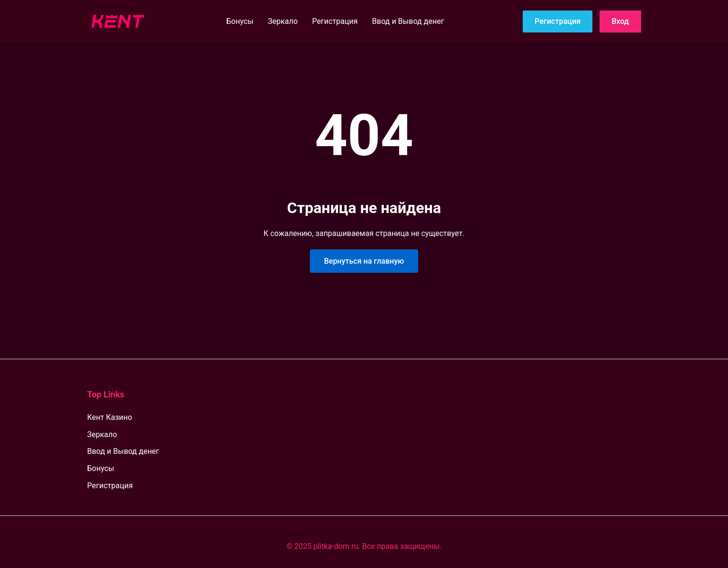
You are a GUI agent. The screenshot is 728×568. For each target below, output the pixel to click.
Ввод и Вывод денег (408, 21)
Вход (620, 21)
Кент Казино (110, 417)
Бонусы (240, 21)
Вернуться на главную (364, 261)
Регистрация (335, 21)
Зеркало (283, 21)
